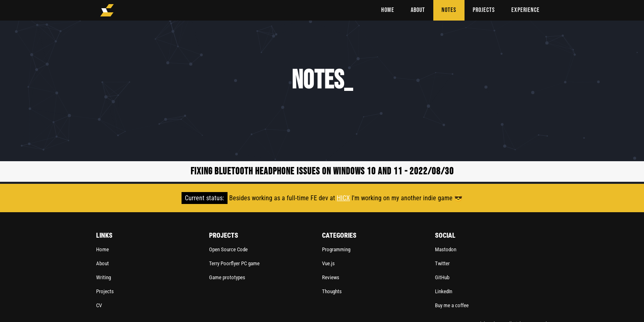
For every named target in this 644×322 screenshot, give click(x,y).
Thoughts (332, 291)
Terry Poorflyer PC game (234, 263)
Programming (336, 249)
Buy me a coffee (452, 305)
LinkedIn (444, 291)
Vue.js (328, 263)
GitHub (442, 277)
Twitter (442, 263)
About (102, 263)
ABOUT (418, 10)
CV (99, 305)
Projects (105, 291)
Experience (526, 10)
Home (102, 249)
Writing (103, 277)
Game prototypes (227, 277)
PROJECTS (484, 10)
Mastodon (446, 249)
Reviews (331, 277)
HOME (388, 10)
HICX (343, 198)
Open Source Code (228, 249)
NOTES (449, 10)
